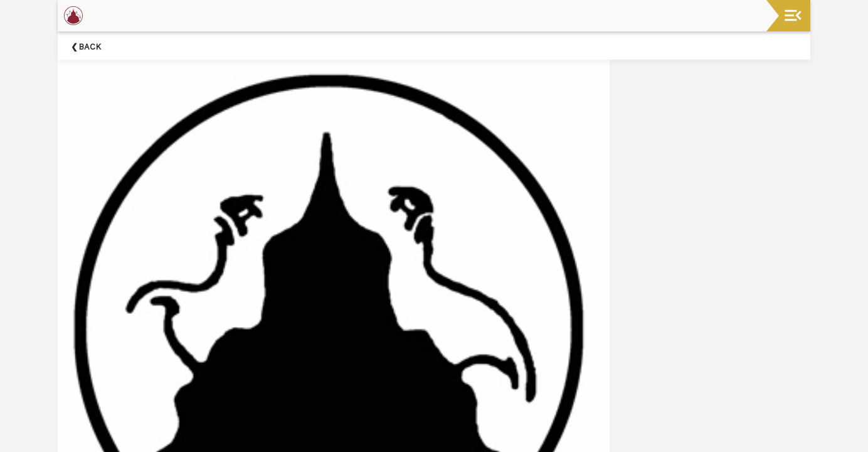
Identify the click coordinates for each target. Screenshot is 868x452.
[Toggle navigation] (793, 15)
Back (90, 47)
